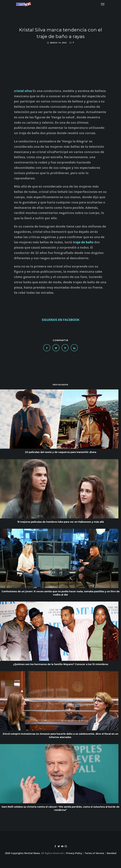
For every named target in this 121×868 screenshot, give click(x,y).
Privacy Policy (74, 853)
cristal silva (23, 91)
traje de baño (83, 242)
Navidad (111, 853)
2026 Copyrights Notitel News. (23, 853)
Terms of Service (94, 853)
